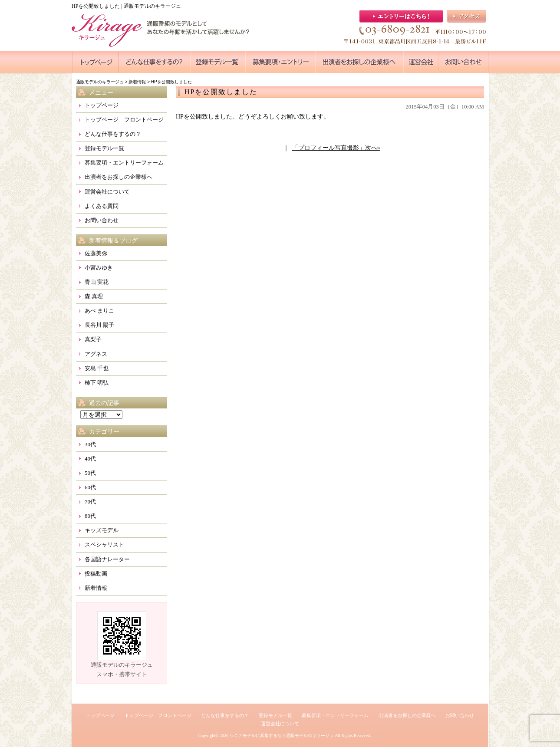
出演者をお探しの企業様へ (119, 177)
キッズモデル (102, 530)
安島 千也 (97, 368)
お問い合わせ (102, 220)
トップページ (102, 105)
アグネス (96, 354)
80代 (90, 516)
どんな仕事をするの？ (113, 134)
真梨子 (93, 339)
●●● (96, 62)
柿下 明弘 (97, 383)
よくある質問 (102, 206)
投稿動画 (96, 574)
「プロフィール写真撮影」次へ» (336, 148)
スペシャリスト (104, 545)
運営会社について (107, 192)
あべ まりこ (99, 311)
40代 (90, 459)
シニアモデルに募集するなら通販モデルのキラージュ (282, 735)
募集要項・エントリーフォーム (124, 163)
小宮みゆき (99, 268)
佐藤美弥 (96, 253)
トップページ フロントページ (124, 120)
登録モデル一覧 (104, 148)
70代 (90, 502)
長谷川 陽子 (99, 325)
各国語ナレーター (107, 559)
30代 (90, 444)
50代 (90, 473)
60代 (90, 487)
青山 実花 (97, 282)
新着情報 (96, 588)
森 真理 (94, 296)
